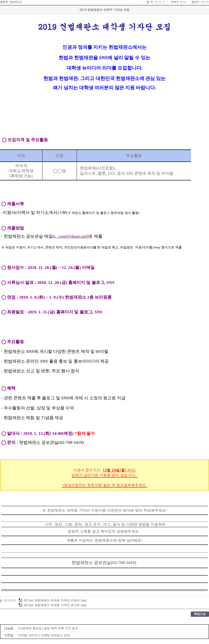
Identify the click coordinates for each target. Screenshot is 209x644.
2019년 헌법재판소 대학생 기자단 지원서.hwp (52, 600)
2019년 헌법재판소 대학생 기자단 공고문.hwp (52, 605)
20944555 (15, 2)
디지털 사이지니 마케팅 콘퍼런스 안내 (44, 635)
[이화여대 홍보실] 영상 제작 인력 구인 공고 (48, 628)
